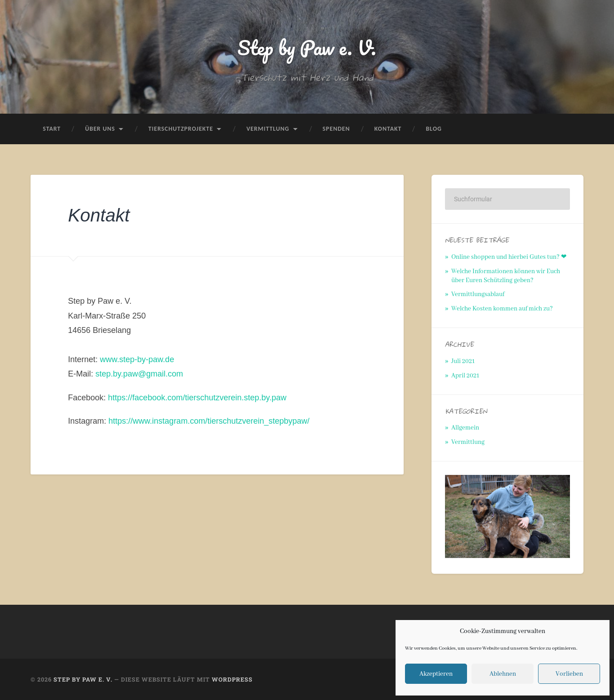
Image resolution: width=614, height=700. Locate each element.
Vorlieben (569, 674)
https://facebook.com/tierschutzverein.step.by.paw (197, 398)
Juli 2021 (463, 361)
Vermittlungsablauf (478, 294)
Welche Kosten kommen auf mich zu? (502, 309)
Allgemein (465, 428)
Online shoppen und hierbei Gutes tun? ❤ (509, 257)
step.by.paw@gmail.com (139, 374)
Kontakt (388, 129)
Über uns (100, 129)
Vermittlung (268, 129)
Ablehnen (503, 674)
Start (52, 129)
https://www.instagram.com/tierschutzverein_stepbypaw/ (209, 421)
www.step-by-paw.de (137, 359)
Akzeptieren (436, 674)
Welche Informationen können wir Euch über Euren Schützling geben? (506, 276)
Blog (434, 129)
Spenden (336, 129)
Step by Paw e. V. (307, 47)
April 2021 (465, 376)
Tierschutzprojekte (181, 129)
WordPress (232, 679)
